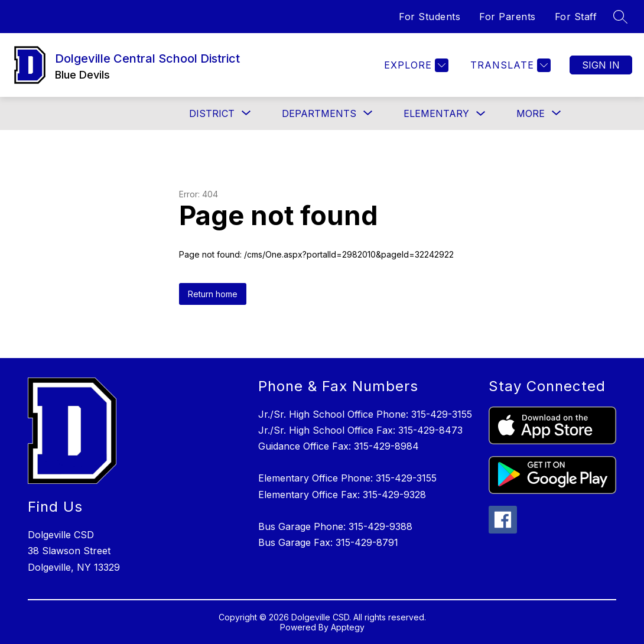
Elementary (436, 113)
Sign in (601, 65)
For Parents (508, 17)
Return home (213, 294)
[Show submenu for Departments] (319, 113)
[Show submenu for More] (531, 113)
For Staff (576, 17)
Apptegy (348, 627)
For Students (430, 17)
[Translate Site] (509, 65)
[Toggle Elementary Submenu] (481, 114)
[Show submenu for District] (212, 113)
